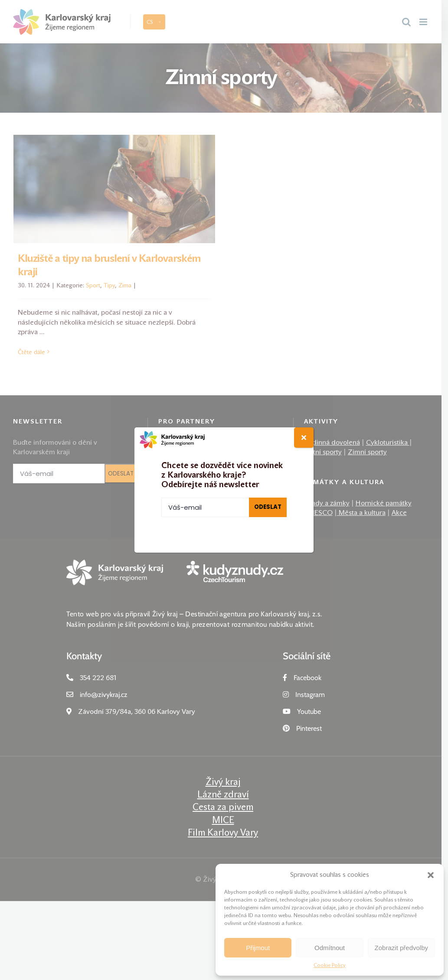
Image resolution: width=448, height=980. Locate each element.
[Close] (304, 438)
